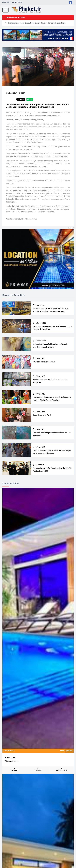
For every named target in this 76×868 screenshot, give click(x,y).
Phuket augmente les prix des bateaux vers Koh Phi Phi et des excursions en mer (52, 308)
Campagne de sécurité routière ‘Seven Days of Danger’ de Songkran (37, 23)
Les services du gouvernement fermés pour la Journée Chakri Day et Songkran (52, 397)
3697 (22, 93)
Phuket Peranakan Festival (52, 360)
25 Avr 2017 (11, 93)
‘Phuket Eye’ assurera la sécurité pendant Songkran (52, 379)
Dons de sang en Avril (52, 413)
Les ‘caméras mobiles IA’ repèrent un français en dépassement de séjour (52, 450)
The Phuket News (29, 219)
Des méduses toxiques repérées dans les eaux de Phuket (52, 433)
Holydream (10, 757)
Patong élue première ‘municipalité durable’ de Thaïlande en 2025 (52, 468)
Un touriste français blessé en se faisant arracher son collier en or (52, 344)
